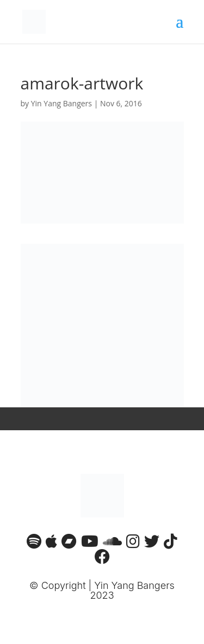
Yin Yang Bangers (61, 103)
